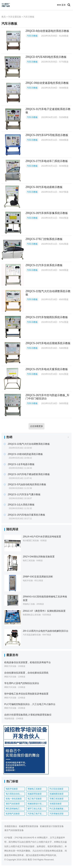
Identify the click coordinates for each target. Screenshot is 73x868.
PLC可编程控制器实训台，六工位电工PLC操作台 (30, 704)
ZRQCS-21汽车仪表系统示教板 (44, 265)
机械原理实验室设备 (29, 826)
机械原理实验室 (35, 794)
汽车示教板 (29, 17)
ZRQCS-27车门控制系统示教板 (44, 239)
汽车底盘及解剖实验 (32, 635)
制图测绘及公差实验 (32, 615)
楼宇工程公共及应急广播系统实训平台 (37, 809)
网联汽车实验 (10, 666)
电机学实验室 (12, 789)
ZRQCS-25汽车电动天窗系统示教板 (47, 369)
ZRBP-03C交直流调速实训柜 (38, 577)
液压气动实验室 (13, 804)
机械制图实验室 (57, 794)
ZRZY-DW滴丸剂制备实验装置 (39, 557)
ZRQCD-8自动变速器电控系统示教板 (47, 31)
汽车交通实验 (15, 17)
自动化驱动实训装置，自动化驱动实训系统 (26, 673)
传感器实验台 (11, 826)
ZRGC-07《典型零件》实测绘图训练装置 (44, 611)
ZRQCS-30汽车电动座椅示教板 (44, 187)
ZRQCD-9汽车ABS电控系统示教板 (46, 57)
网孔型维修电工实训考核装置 (15, 809)
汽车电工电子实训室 (37, 814)
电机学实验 (28, 581)
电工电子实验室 (35, 799)
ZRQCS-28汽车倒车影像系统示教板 (47, 213)
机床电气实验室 (13, 814)
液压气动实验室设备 (14, 830)
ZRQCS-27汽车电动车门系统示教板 (47, 161)
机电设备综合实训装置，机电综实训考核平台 (28, 662)
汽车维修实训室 (57, 814)
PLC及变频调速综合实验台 (59, 809)
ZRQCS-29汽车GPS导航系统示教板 (47, 135)
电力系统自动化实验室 (15, 794)
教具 (4, 17)
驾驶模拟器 (9, 719)
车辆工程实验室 (57, 799)
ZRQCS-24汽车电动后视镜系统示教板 (48, 343)
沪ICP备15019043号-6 (25, 838)
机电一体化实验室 (14, 799)
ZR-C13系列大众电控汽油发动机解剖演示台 (46, 631)
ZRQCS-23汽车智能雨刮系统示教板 (47, 317)
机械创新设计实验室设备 (52, 826)
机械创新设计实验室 (37, 804)
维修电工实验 (29, 604)
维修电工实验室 (35, 789)
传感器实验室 (56, 804)
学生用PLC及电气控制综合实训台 (22, 683)
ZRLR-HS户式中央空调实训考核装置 (42, 537)
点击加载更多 (36, 426)
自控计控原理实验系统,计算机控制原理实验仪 (28, 715)
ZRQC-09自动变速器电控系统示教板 (47, 83)
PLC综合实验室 (56, 789)
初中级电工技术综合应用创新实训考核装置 (26, 694)
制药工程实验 (29, 561)
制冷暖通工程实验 (31, 541)
